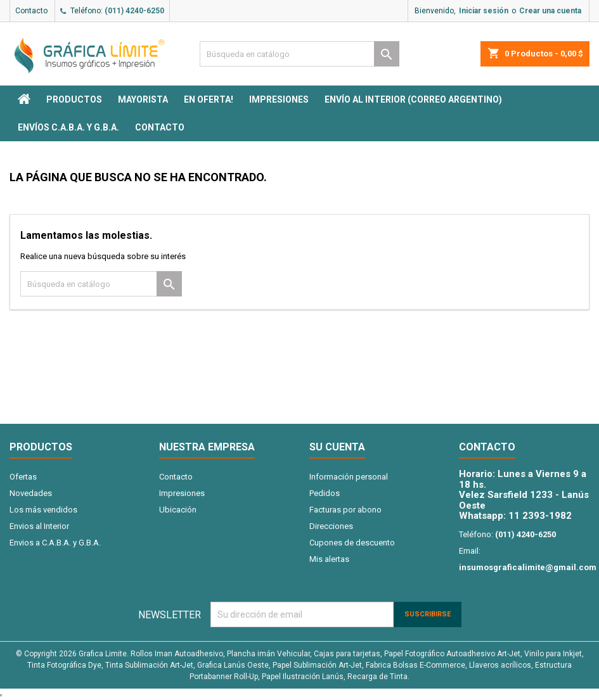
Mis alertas (329, 559)
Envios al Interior (39, 526)
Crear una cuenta (550, 11)
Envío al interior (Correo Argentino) (413, 99)
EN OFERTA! (209, 99)
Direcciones (331, 526)
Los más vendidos (43, 510)
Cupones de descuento (352, 543)
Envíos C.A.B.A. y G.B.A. (68, 127)
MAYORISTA (143, 99)
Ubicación (178, 510)
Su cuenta (337, 447)
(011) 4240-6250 (134, 11)
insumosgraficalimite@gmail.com (528, 567)
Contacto (31, 11)
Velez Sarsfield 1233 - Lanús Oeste (524, 500)
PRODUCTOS (74, 99)
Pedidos (325, 493)
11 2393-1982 (540, 516)
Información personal (349, 477)
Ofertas (23, 477)
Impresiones (279, 99)
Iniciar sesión (484, 11)
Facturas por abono (345, 510)
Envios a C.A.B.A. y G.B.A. (55, 543)
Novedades (31, 493)
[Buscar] (299, 54)
